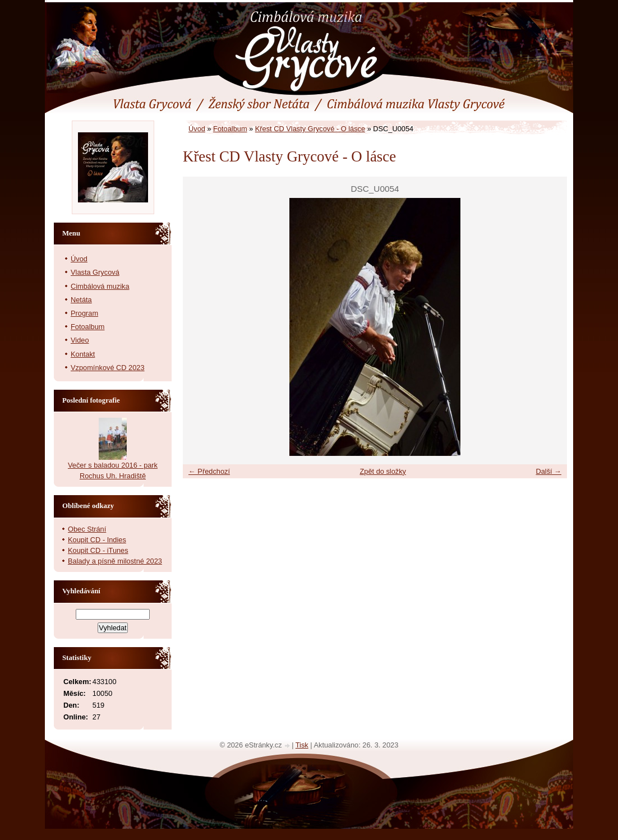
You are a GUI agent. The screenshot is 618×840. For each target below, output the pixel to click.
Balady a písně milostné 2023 (115, 561)
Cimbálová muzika (100, 286)
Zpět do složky (383, 471)
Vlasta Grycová (95, 272)
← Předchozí (209, 471)
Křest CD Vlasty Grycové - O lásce (310, 129)
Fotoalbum (230, 129)
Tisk (302, 745)
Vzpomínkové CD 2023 (108, 368)
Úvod (197, 129)
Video (80, 340)
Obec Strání (87, 529)
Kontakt (83, 354)
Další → (548, 471)
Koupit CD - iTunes (98, 550)
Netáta (81, 300)
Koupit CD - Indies (97, 540)
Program (84, 313)
